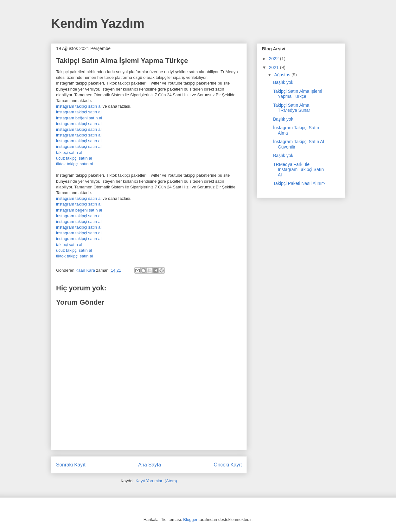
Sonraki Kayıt (71, 465)
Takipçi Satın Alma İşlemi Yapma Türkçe (298, 94)
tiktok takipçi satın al (74, 164)
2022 (275, 59)
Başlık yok (283, 82)
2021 (275, 67)
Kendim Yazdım (98, 23)
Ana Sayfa (150, 465)
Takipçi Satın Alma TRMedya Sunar (292, 108)
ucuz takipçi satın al (74, 158)
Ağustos (283, 75)
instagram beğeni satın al (79, 118)
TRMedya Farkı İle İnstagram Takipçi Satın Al (298, 170)
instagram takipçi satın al (79, 106)
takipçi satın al (69, 152)
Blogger (190, 519)
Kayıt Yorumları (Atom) (156, 481)
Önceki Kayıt (228, 465)
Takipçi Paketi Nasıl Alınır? (299, 183)
